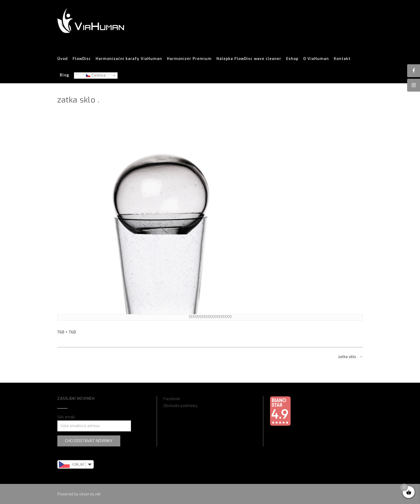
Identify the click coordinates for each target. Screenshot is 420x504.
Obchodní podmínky (180, 406)
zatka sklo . (350, 357)
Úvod (63, 59)
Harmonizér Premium (189, 59)
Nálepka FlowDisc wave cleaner (249, 59)
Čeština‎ (96, 75)
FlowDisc (82, 59)
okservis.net (90, 494)
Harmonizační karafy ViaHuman (129, 59)
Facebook (172, 399)
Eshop (292, 59)
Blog (64, 75)
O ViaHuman (316, 59)
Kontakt (342, 59)
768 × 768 (67, 332)
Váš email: (66, 417)
